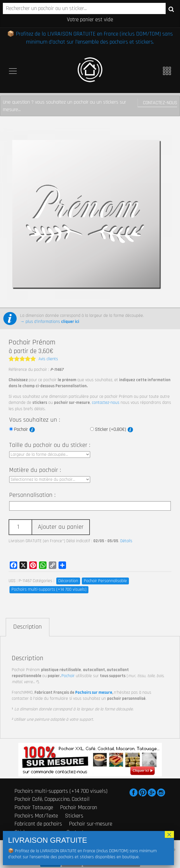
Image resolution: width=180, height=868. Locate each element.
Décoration (68, 581)
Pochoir (25, 429)
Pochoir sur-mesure (91, 824)
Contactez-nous (160, 103)
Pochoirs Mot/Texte (36, 816)
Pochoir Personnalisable (105, 581)
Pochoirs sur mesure (94, 692)
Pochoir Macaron (79, 807)
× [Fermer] (169, 834)
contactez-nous (106, 403)
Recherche (171, 9)
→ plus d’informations (50, 322)
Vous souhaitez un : (35, 420)
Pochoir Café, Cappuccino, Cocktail (52, 799)
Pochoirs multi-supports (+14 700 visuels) (49, 589)
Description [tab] (28, 627)
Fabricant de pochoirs (38, 824)
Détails (126, 541)
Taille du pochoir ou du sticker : (50, 445)
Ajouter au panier (61, 527)
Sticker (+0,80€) (114, 429)
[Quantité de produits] (20, 527)
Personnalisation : (32, 495)
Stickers (74, 816)
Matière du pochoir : (35, 470)
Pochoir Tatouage (34, 807)
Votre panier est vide (90, 20)
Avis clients (48, 359)
